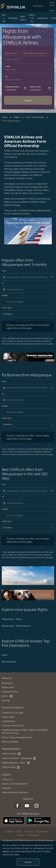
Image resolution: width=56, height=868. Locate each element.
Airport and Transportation (15, 784)
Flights (17, 117)
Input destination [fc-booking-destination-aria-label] (13, 80)
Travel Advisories (10, 692)
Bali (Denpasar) (9, 662)
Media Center (8, 687)
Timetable (13, 18)
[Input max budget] (29, 302)
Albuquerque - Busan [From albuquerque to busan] (12, 619)
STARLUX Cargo (11, 754)
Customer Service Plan (13, 726)
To (6, 77)
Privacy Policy (13, 854)
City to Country (42, 831)
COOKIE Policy (9, 721)
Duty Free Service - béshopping (19, 758)
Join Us (7, 696)
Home (5, 117)
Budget (5, 295)
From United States (35, 117)
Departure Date (12, 87)
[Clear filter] (52, 277)
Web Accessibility (10, 742)
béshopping (38, 6)
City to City (29, 831)
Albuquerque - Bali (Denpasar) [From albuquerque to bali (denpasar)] (16, 626)
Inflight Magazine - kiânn (16, 763)
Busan (5, 655)
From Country (33, 835)
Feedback (6, 788)
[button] (34, 53)
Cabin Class (7, 308)
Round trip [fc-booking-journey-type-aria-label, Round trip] (10, 53)
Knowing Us (7, 683)
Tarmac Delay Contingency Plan (17, 737)
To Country (9, 831)
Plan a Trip (4, 18)
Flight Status (23, 18)
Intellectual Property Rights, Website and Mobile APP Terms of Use (25, 731)
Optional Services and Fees (15, 792)
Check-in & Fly (32, 18)
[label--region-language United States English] (52, 7)
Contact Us (7, 779)
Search (28, 100)
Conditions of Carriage (12, 713)
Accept (28, 862)
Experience (43, 18)
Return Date (35, 87)
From (8, 66)
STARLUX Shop (11, 767)
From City (21, 835)
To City (19, 831)
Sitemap (6, 700)
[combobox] (28, 277)
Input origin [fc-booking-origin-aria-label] (11, 69)
